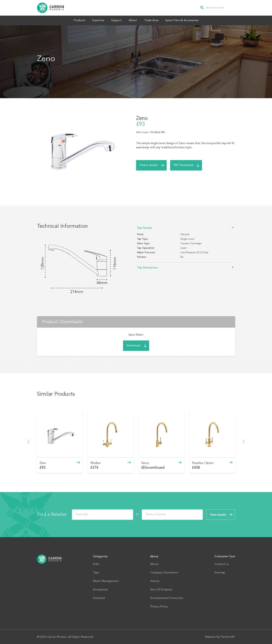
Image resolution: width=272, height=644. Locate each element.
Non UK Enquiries (161, 589)
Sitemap (220, 572)
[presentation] (29, 441)
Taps (96, 572)
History (155, 581)
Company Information (164, 572)
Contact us (221, 564)
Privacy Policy (159, 606)
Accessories (100, 589)
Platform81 (228, 637)
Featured (99, 598)
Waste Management (106, 581)
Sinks (96, 564)
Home (49, 559)
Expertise (96, 20)
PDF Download (184, 165)
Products (75, 20)
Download (133, 345)
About (134, 20)
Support (116, 20)
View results (218, 514)
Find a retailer (149, 165)
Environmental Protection (167, 598)
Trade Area (154, 20)
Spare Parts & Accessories (186, 20)
